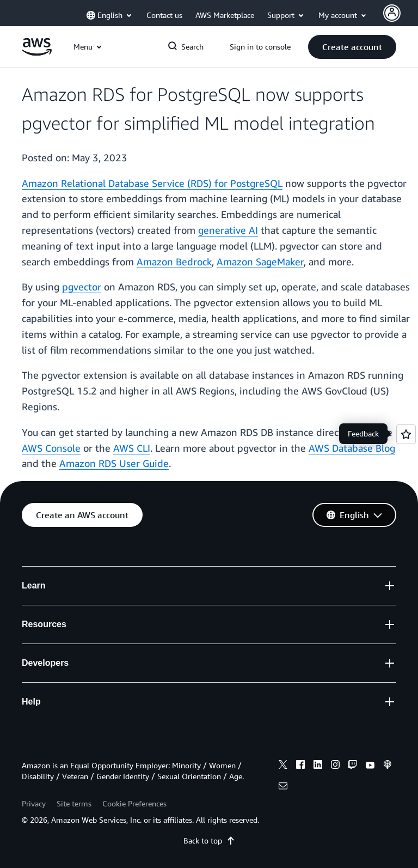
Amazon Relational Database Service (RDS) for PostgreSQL (152, 183)
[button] (352, 47)
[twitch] (353, 766)
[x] (283, 766)
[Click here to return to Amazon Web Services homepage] (37, 53)
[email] (283, 787)
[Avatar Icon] (392, 13)
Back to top (209, 840)
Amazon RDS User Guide (114, 463)
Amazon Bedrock (174, 262)
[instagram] (335, 766)
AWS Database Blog (352, 448)
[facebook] (300, 766)
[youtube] (370, 766)
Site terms (74, 803)
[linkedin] (318, 766)
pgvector (82, 287)
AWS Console (51, 448)
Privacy (34, 803)
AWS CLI (132, 448)
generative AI (228, 230)
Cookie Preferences (134, 803)
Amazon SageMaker (260, 262)
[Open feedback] (406, 434)
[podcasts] (388, 766)
